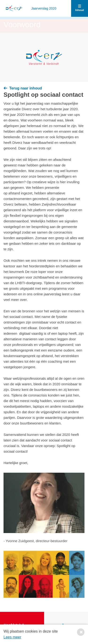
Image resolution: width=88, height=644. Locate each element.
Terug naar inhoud (23, 88)
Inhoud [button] (80, 9)
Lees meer (12, 637)
